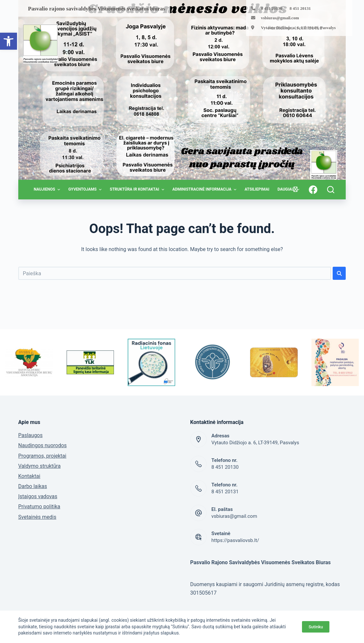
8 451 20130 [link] (225, 467)
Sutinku (316, 627)
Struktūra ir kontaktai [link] (138, 190)
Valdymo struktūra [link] (40, 466)
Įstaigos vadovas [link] (38, 496)
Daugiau (289, 190)
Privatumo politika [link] (39, 507)
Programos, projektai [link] (42, 456)
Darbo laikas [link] (33, 486)
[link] (8, 41)
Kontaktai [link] (29, 476)
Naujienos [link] (48, 190)
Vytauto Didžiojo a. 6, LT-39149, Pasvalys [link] (298, 28)
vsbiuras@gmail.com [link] (280, 18)
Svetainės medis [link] (37, 517)
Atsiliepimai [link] (257, 189)
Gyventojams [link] (86, 190)
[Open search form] (331, 190)
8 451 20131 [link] (225, 492)
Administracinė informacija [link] (205, 190)
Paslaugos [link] (31, 435)
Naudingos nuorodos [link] (43, 445)
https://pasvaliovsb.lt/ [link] (235, 540)
